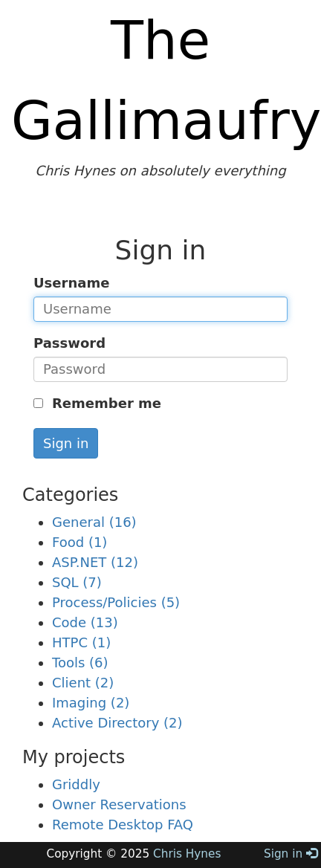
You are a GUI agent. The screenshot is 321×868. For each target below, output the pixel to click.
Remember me (104, 403)
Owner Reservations (119, 804)
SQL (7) (77, 582)
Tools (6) (80, 663)
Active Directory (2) (117, 723)
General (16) (94, 522)
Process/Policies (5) (116, 602)
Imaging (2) (91, 703)
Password (69, 343)
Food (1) (80, 542)
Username (71, 283)
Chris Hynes (187, 854)
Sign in (66, 443)
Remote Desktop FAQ (123, 825)
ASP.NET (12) (95, 562)
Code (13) (85, 622)
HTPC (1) (81, 642)
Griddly (76, 784)
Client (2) (83, 683)
